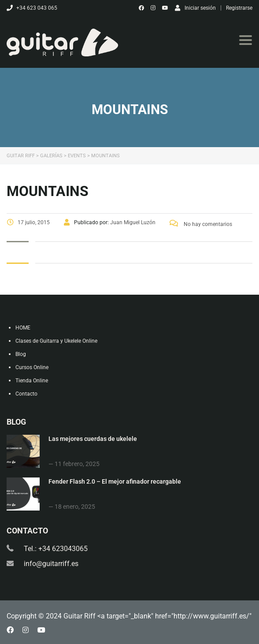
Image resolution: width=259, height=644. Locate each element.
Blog (21, 354)
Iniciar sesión (195, 8)
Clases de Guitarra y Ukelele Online (56, 341)
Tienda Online (32, 381)
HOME (23, 328)
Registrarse (239, 8)
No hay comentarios (201, 224)
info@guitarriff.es (51, 564)
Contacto (26, 394)
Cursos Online (32, 367)
